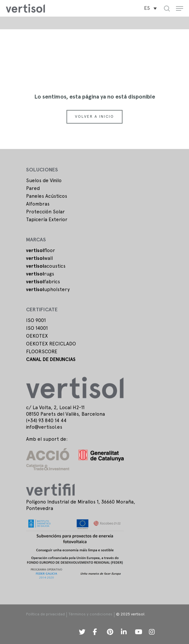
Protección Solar (45, 212)
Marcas (36, 240)
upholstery (48, 290)
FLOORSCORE (42, 352)
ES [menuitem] (147, 8)
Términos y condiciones (90, 614)
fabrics (43, 282)
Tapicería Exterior (47, 220)
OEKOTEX (37, 336)
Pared (33, 189)
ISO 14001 (37, 329)
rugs (40, 274)
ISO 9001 (36, 321)
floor (41, 251)
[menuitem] (150, 8)
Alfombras (38, 204)
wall (39, 259)
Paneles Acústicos (47, 196)
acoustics (46, 266)
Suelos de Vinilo (44, 181)
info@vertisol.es (44, 427)
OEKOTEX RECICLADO (51, 344)
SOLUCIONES (42, 170)
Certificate (42, 310)
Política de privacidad (45, 614)
